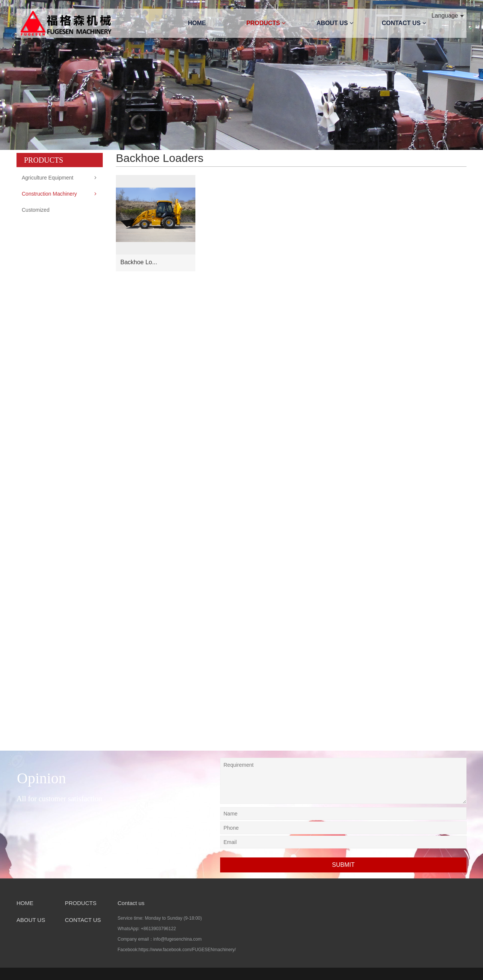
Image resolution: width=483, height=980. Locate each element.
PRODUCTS (266, 23)
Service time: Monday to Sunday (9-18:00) (160, 918)
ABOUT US (335, 23)
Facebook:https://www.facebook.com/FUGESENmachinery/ (177, 950)
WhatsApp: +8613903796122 (147, 929)
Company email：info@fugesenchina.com (160, 939)
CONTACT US (404, 23)
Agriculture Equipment (48, 178)
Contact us (131, 903)
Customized (36, 210)
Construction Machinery (49, 194)
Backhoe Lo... (139, 262)
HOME (197, 23)
